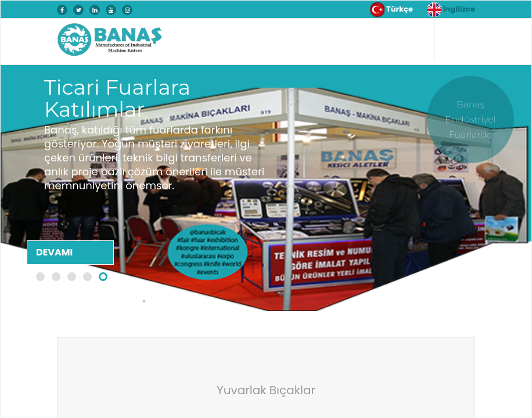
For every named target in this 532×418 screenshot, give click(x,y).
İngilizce (451, 10)
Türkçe (391, 10)
